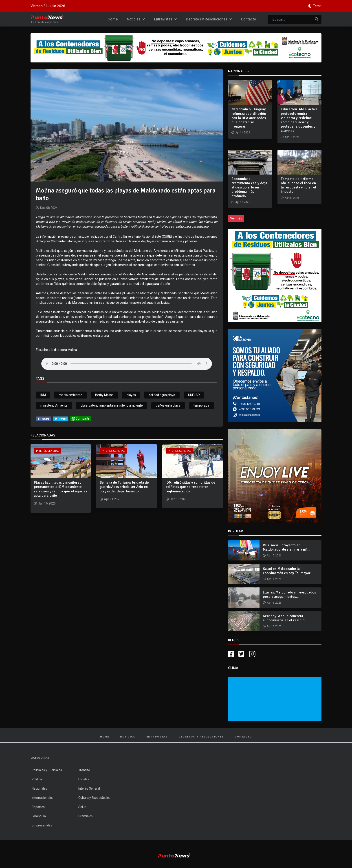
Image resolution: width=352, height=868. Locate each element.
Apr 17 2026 (274, 556)
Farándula (39, 816)
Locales (84, 779)
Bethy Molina (104, 395)
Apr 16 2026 (274, 579)
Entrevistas (165, 19)
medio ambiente (70, 395)
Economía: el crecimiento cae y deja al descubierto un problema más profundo (249, 187)
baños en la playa (168, 405)
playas (131, 395)
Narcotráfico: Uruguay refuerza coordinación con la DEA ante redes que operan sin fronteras (249, 118)
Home (113, 19)
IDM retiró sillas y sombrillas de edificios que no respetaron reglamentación (190, 487)
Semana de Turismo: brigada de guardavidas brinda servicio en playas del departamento (124, 487)
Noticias (136, 19)
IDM (43, 395)
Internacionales (43, 798)
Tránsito (84, 770)
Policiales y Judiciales (47, 770)
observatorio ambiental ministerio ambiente (112, 405)
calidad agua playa (162, 395)
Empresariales (42, 825)
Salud (82, 807)
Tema (317, 6)
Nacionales (39, 788)
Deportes (38, 807)
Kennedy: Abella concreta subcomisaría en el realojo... (285, 618)
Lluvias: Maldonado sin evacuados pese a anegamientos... (289, 595)
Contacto (249, 19)
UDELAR (194, 395)
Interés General (48, 451)
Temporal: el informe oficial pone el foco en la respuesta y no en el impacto (299, 185)
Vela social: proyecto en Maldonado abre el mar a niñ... (287, 547)
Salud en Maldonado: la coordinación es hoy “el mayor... (288, 571)
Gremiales (86, 816)
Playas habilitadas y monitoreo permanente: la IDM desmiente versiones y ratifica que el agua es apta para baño (60, 489)
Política (37, 779)
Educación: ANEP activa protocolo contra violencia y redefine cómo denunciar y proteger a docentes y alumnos (299, 120)
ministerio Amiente (54, 405)
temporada (201, 405)
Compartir (81, 419)
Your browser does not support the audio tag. (127, 364)
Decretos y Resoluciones (209, 19)
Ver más (236, 218)
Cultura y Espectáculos (94, 798)
